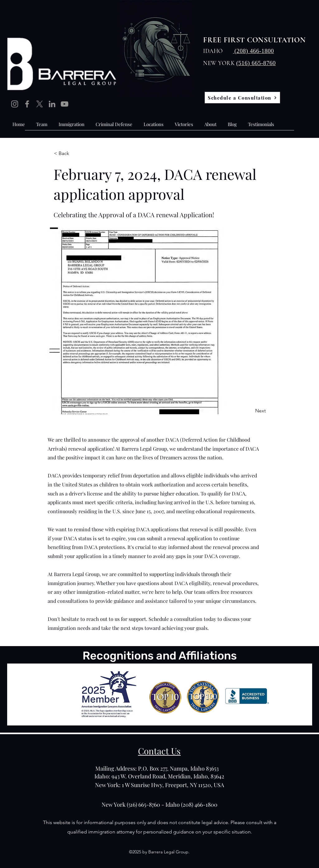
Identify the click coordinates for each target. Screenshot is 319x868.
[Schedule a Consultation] (242, 98)
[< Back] (74, 153)
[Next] (250, 411)
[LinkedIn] (52, 104)
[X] (40, 104)
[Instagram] (15, 104)
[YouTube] (64, 104)
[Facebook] (27, 104)
